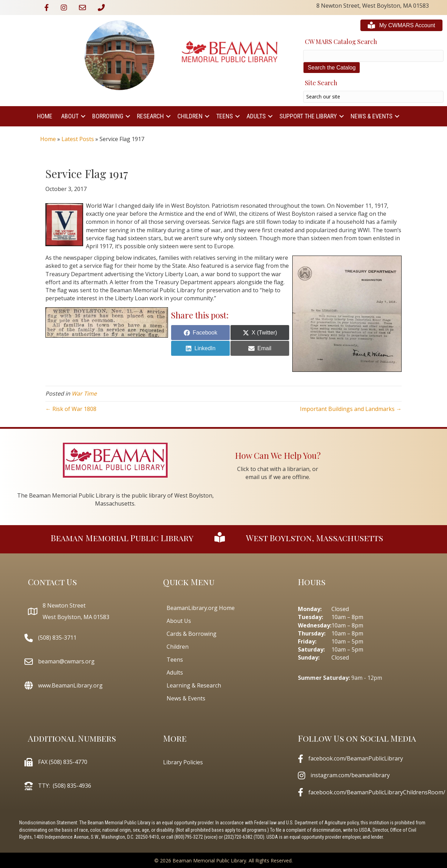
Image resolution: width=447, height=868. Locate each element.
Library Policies (183, 762)
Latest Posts (78, 139)
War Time (84, 393)
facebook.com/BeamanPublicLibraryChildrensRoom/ (377, 792)
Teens (225, 116)
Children (190, 116)
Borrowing (108, 116)
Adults (256, 116)
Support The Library (308, 116)
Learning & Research (194, 685)
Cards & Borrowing (192, 634)
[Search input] (373, 97)
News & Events (372, 116)
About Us (179, 621)
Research (150, 116)
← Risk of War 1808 (71, 409)
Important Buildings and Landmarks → (351, 409)
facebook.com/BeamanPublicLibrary (356, 758)
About (70, 116)
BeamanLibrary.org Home (201, 608)
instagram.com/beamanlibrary (350, 775)
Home (45, 116)
